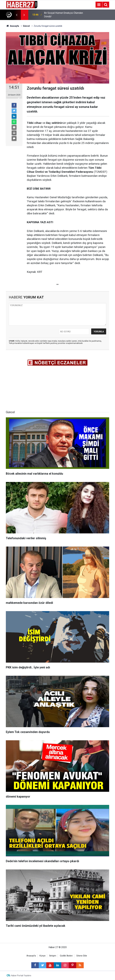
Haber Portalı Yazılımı (21, 976)
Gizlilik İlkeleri (66, 956)
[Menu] (99, 5)
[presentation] (17, 15)
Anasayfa (31, 956)
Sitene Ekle (82, 956)
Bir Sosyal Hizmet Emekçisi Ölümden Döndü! (63, 15)
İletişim (53, 956)
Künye (43, 956)
